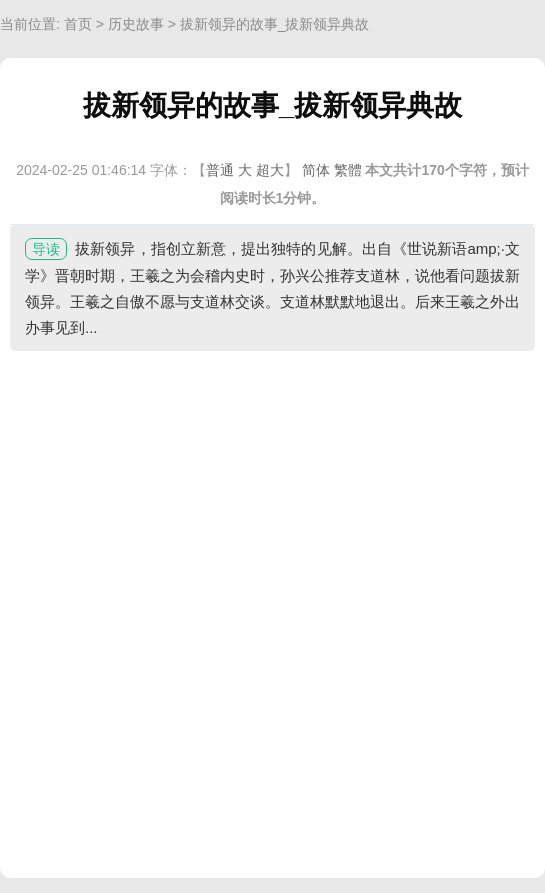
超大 (270, 170)
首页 (78, 24)
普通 (220, 170)
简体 (316, 170)
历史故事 (136, 24)
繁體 (348, 170)
